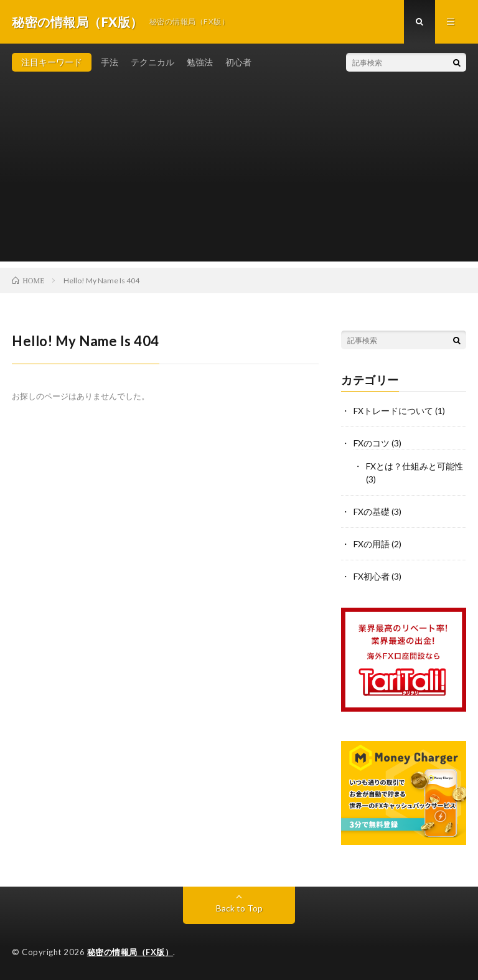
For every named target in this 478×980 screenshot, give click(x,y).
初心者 (238, 62)
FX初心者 (372, 576)
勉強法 (200, 62)
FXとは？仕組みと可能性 (415, 466)
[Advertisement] (239, 174)
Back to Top (239, 908)
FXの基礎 (372, 511)
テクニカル (152, 62)
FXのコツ (372, 443)
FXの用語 (372, 544)
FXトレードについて (393, 411)
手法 (110, 62)
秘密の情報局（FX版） (130, 952)
